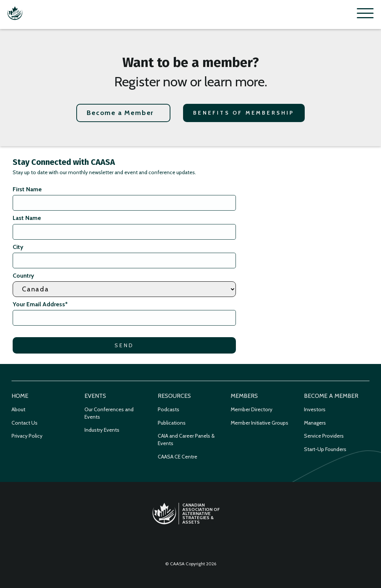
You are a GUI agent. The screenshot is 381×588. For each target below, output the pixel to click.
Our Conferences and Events (109, 413)
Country (23, 276)
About (18, 409)
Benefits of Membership (244, 113)
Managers (315, 423)
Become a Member (120, 113)
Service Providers (324, 436)
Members (244, 396)
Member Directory (252, 409)
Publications (172, 423)
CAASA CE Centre (177, 457)
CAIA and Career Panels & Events (186, 440)
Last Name (27, 218)
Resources (174, 396)
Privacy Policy (27, 436)
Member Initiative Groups (260, 423)
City (18, 247)
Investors (315, 409)
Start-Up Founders (325, 449)
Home (20, 396)
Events (95, 396)
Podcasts (169, 409)
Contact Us (25, 423)
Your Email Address (40, 304)
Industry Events (102, 430)
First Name (27, 189)
